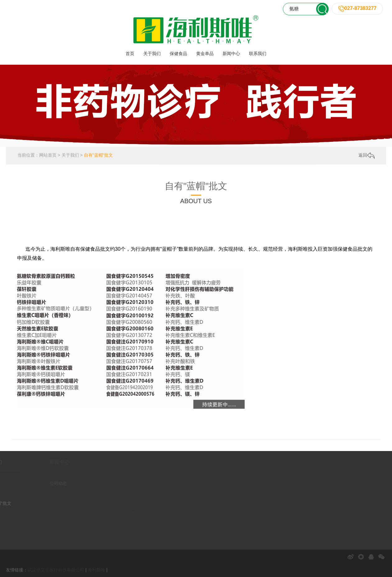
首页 (130, 54)
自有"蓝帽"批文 (99, 156)
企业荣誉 (150, 218)
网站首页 (48, 156)
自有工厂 (177, 218)
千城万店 (242, 218)
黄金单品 (205, 54)
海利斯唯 (96, 570)
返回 (367, 156)
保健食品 (178, 54)
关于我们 (152, 54)
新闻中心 (231, 54)
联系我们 (258, 54)
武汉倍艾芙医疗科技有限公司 (56, 570)
